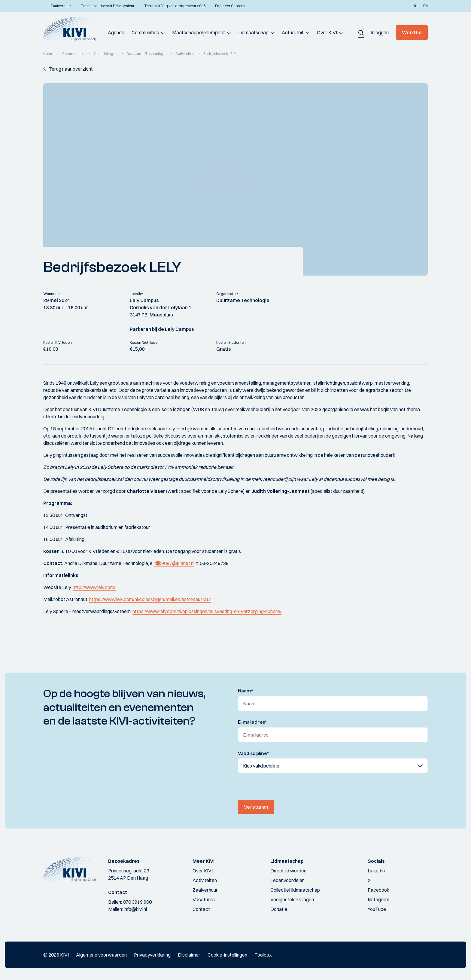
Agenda (116, 32)
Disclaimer (189, 955)
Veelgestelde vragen (292, 899)
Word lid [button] (412, 32)
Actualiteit (293, 32)
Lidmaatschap (253, 32)
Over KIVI (327, 32)
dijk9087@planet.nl (174, 563)
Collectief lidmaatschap (295, 890)
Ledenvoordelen (287, 880)
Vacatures (204, 899)
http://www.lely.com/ (94, 587)
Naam (246, 691)
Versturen (256, 807)
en (425, 6)
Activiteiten (205, 880)
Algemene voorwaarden (101, 955)
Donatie (279, 909)
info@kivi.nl (135, 909)
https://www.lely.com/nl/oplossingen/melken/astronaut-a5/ (150, 599)
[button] (361, 32)
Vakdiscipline (254, 753)
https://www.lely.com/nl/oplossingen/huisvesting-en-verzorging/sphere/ (207, 611)
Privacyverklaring (152, 955)
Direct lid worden (288, 871)
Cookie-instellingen (227, 955)
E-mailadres (252, 722)
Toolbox (263, 955)
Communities (145, 32)
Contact (201, 909)
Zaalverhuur (205, 890)
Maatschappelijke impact (199, 32)
